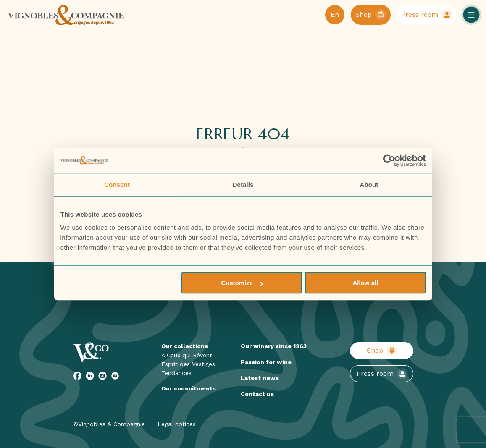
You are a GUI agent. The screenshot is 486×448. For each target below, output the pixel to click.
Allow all (366, 283)
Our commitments (189, 388)
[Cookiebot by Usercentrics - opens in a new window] (389, 160)
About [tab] (369, 185)
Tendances (176, 373)
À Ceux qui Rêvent (187, 355)
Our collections (185, 346)
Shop (382, 351)
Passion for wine (266, 362)
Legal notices (177, 424)
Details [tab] (243, 185)
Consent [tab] (117, 185)
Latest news (260, 378)
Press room (382, 374)
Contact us (257, 394)
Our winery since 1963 (274, 346)
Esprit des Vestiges (188, 364)
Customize (242, 283)
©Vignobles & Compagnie (109, 424)
